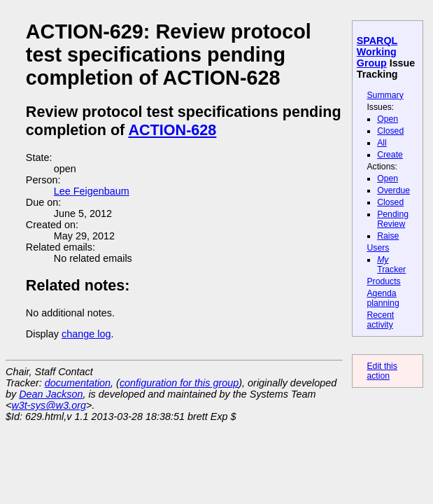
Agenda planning (383, 298)
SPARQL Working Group (377, 52)
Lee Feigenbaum (92, 191)
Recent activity (380, 320)
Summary (385, 95)
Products (383, 281)
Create (390, 155)
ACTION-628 (172, 130)
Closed (390, 131)
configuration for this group (179, 383)
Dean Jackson (51, 394)
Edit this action (382, 371)
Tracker (391, 265)
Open (388, 119)
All (382, 143)
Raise (388, 236)
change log (86, 334)
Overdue (393, 190)
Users (378, 248)
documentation (78, 383)
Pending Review (393, 219)
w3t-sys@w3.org (49, 405)
